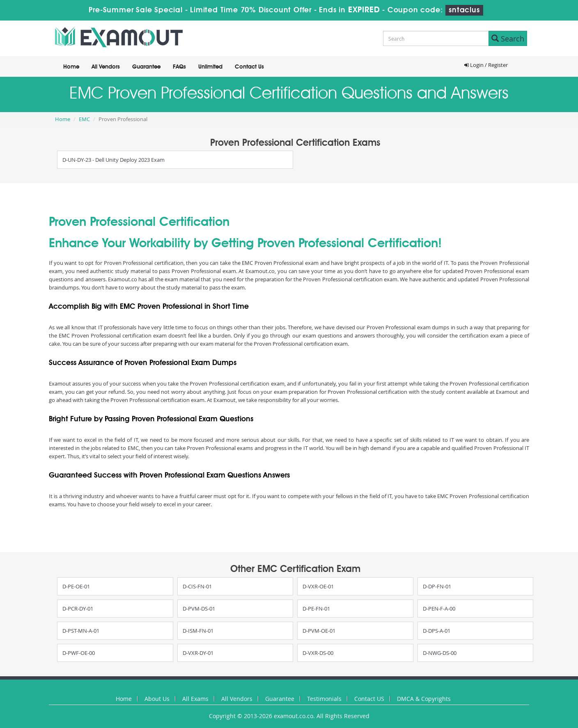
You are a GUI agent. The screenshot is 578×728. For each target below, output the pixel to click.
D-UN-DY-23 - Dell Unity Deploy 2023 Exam (114, 160)
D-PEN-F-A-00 (439, 609)
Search (508, 39)
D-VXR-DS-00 (318, 653)
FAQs (179, 67)
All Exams (195, 699)
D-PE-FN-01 (316, 609)
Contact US (369, 699)
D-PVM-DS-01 (199, 609)
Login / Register (486, 65)
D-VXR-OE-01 (318, 586)
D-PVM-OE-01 (319, 631)
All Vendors (106, 67)
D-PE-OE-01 (76, 586)
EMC (84, 119)
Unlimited (210, 67)
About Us (157, 699)
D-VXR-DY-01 (198, 653)
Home (71, 67)
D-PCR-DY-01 (78, 609)
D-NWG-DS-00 (440, 653)
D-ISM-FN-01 (198, 631)
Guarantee (146, 67)
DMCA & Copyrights (424, 699)
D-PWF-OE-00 (79, 653)
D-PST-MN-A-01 (81, 631)
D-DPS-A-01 (437, 631)
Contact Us (249, 67)
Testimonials (324, 699)
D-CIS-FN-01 (197, 586)
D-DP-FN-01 (437, 586)
